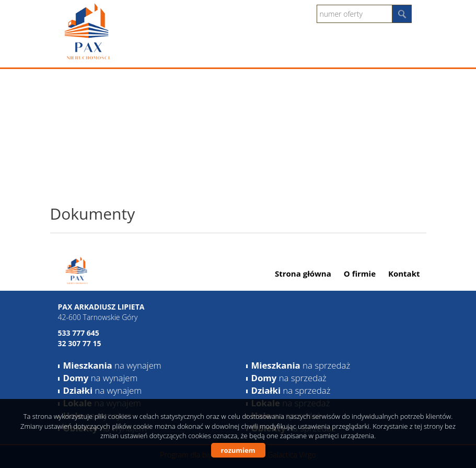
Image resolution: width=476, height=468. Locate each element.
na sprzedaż (301, 365)
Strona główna (303, 273)
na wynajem (112, 365)
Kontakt (404, 273)
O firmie (360, 273)
